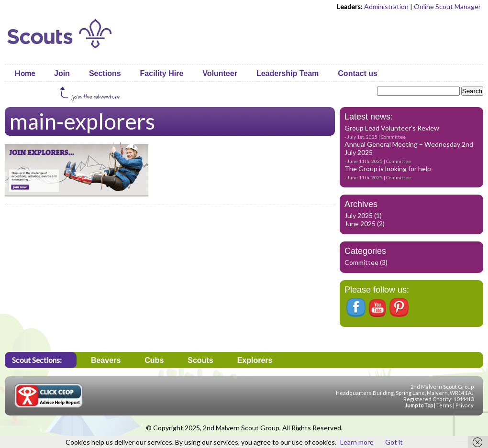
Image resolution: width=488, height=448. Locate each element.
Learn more (357, 442)
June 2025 (360, 224)
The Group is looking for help (388, 169)
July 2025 (359, 215)
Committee (393, 137)
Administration (386, 6)
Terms (444, 405)
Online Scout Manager (447, 6)
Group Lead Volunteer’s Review (392, 128)
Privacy (465, 405)
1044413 (464, 399)
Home (25, 73)
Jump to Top (419, 405)
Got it (394, 442)
